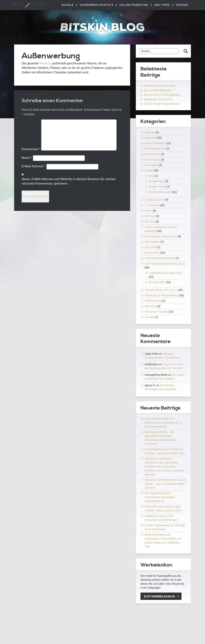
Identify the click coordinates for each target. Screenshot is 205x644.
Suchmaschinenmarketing (160, 258)
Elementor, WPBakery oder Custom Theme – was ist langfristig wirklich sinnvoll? (165, 484)
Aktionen (150, 132)
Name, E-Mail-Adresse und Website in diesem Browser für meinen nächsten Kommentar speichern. (69, 181)
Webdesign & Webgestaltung (162, 295)
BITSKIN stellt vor (155, 149)
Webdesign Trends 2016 (158, 99)
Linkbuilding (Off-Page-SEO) (165, 273)
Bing (151, 176)
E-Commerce (152, 160)
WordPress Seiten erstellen (160, 86)
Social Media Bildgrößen (158, 90)
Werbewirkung (153, 301)
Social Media (152, 253)
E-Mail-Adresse (33, 166)
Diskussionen (152, 154)
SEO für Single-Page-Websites (162, 104)
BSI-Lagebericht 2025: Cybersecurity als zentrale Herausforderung (160, 497)
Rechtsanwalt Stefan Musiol (161, 236)
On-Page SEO (157, 282)
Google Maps (157, 181)
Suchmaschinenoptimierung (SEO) (165, 264)
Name (27, 158)
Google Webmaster (160, 192)
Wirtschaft (150, 306)
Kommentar (31, 149)
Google (149, 170)
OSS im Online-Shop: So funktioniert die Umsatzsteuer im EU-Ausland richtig (163, 423)
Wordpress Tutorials (156, 312)
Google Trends (157, 187)
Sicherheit (150, 247)
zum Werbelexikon (159, 596)
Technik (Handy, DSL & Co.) (161, 290)
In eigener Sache (155, 200)
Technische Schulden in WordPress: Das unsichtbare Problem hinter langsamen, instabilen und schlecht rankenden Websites (165, 467)
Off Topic (150, 222)
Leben (148, 211)
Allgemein (150, 138)
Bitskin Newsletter (155, 143)
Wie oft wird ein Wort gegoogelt (162, 95)
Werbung (45, 63)
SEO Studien (152, 242)
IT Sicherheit (152, 205)
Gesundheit (151, 165)
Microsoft (150, 216)
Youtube (149, 317)
